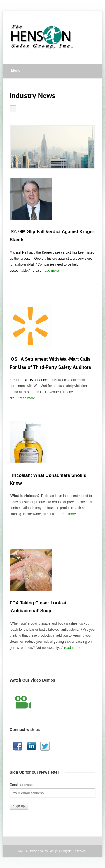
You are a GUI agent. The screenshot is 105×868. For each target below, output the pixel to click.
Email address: (21, 785)
